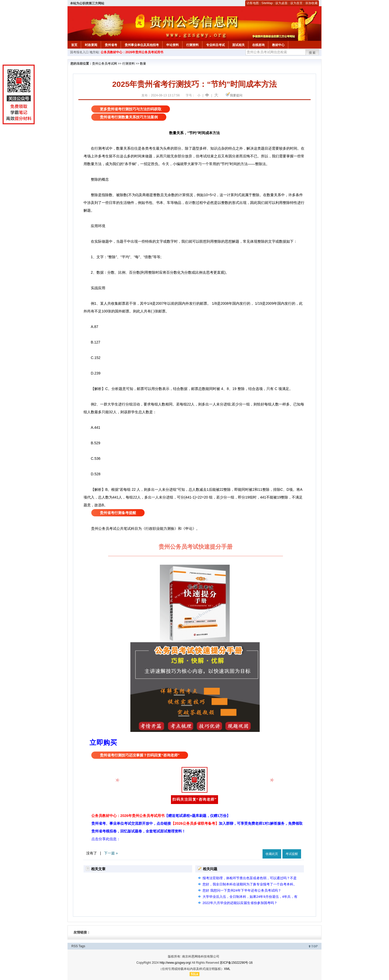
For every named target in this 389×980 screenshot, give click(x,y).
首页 (74, 45)
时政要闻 (91, 45)
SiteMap (267, 3)
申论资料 (173, 45)
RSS (75, 946)
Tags (82, 946)
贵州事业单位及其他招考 (142, 45)
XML (227, 969)
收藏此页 (272, 854)
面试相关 (238, 45)
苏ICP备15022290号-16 (236, 963)
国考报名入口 (79, 52)
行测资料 (192, 45)
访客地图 (253, 3)
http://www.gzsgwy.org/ (175, 963)
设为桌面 (281, 3)
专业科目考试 (215, 45)
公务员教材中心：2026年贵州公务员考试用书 (132, 52)
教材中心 (278, 45)
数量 (143, 64)
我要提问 (236, 95)
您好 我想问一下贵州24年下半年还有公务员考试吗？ (242, 890)
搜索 (312, 53)
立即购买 (103, 742)
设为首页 (296, 3)
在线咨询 (258, 45)
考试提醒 (292, 854)
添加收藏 (311, 3)
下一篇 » (111, 853)
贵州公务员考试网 (104, 64)
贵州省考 (111, 45)
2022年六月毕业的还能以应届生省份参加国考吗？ (240, 903)
